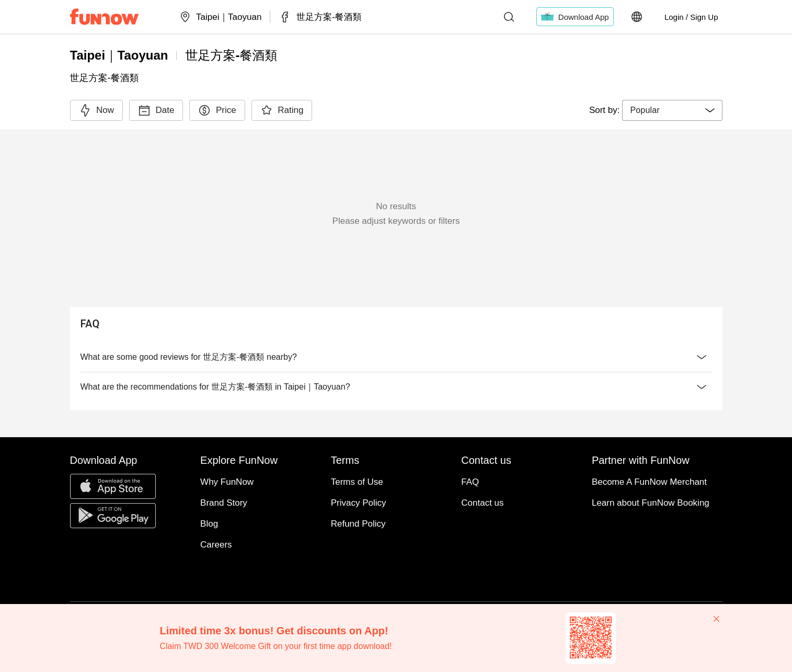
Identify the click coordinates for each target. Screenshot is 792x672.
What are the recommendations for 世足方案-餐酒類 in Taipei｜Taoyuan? (396, 387)
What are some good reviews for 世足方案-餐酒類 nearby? (396, 357)
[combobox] (672, 110)
